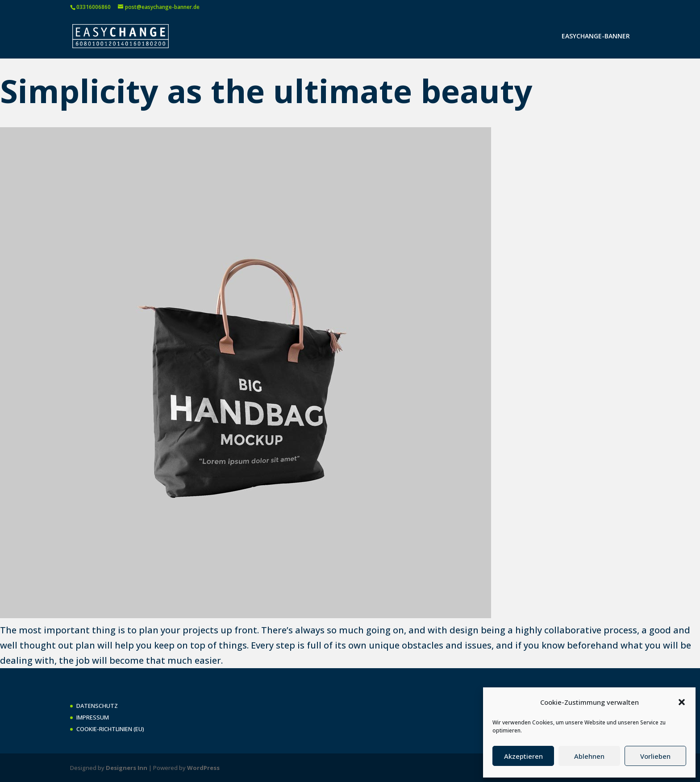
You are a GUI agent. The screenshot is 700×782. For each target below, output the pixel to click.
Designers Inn (127, 768)
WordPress (203, 768)
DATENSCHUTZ (97, 706)
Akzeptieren (523, 756)
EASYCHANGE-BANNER (596, 37)
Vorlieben (655, 756)
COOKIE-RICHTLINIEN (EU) (110, 729)
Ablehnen (589, 756)
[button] (682, 702)
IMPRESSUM (93, 717)
